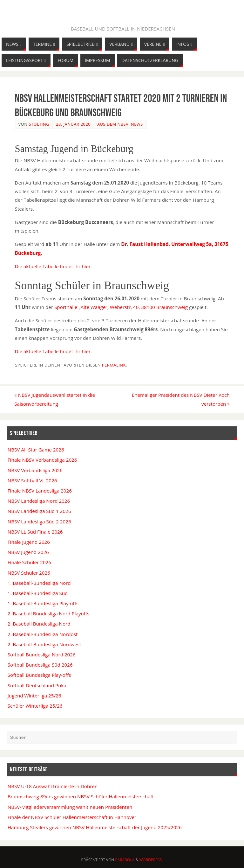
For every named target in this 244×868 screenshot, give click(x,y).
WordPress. (151, 860)
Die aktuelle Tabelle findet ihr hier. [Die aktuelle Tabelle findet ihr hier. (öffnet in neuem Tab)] (54, 351)
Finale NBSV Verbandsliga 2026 (42, 460)
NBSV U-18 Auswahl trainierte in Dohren (53, 786)
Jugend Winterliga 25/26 (34, 696)
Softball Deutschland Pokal (38, 685)
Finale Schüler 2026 (29, 562)
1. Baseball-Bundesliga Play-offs (43, 603)
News (137, 124)
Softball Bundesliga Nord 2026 (42, 654)
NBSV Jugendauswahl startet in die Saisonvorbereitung (55, 399)
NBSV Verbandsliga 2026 (35, 470)
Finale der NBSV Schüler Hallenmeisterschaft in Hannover (72, 817)
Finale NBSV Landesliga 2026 (40, 491)
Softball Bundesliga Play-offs (39, 675)
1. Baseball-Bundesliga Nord (39, 583)
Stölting (39, 124)
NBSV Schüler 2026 (29, 573)
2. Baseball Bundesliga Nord (39, 624)
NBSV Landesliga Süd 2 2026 (39, 521)
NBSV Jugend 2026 (28, 552)
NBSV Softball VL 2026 (32, 480)
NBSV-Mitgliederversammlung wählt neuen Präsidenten (70, 807)
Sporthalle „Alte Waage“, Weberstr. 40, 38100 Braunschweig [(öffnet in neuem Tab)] (121, 307)
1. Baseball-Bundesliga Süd (38, 593)
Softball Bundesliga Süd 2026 (40, 665)
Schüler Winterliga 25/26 (35, 706)
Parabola (125, 860)
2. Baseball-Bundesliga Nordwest (44, 644)
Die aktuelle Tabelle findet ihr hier (53, 266)
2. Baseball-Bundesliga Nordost (43, 634)
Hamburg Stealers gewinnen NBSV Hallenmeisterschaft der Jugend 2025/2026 (95, 827)
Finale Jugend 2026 (29, 542)
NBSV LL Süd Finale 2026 (35, 532)
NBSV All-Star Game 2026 (36, 450)
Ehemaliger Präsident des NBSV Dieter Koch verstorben (180, 399)
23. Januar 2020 (73, 124)
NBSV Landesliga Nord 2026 (39, 501)
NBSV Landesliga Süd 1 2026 (39, 511)
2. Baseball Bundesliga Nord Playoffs (48, 613)
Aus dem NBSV (113, 124)
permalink (114, 365)
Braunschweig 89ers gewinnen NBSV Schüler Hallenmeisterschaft (81, 797)
